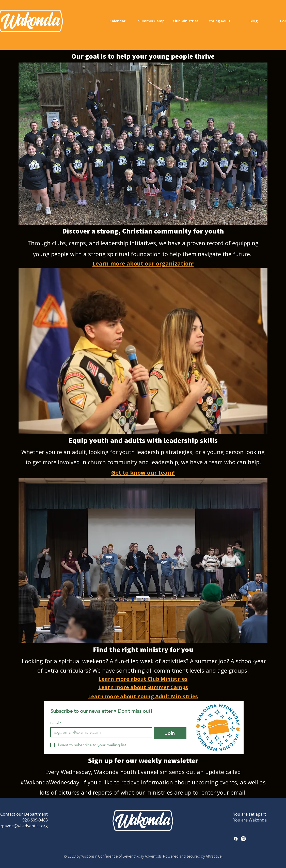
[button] (143, 144)
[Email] (100, 732)
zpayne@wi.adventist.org (24, 826)
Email (56, 723)
